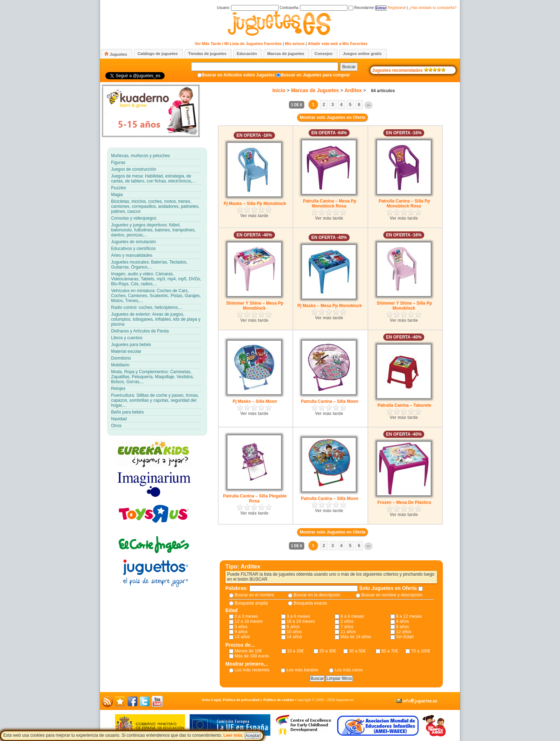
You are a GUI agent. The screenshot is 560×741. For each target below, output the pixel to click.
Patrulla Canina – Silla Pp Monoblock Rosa (404, 204)
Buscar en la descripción (317, 595)
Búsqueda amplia (251, 603)
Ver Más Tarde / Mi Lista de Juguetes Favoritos (238, 44)
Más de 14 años (356, 637)
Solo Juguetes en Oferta (389, 588)
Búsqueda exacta (310, 603)
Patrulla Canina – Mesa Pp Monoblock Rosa (329, 204)
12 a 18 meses (249, 621)
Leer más (233, 735)
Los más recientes (252, 670)
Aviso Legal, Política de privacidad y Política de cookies (248, 700)
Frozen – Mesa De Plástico (404, 502)
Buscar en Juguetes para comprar (315, 75)
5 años (241, 627)
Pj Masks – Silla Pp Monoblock (255, 204)
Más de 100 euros (252, 656)
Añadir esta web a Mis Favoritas (338, 44)
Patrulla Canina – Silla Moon (329, 401)
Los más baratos (302, 670)
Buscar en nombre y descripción (392, 595)
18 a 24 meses (301, 621)
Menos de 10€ (248, 651)
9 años (241, 632)
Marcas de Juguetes (315, 90)
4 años (402, 621)
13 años (242, 637)
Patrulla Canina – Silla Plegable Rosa (255, 499)
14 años (294, 637)
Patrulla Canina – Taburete (404, 405)
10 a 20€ (296, 651)
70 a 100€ (421, 651)
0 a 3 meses (246, 616)
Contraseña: (314, 8)
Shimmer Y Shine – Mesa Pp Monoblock (255, 306)
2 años (347, 621)
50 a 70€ (390, 651)
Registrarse (397, 8)
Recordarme (361, 8)
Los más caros (349, 670)
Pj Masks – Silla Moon (255, 401)
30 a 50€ (357, 651)
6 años (293, 627)
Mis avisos (295, 44)
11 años (348, 632)
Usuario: (248, 8)
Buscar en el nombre (254, 595)
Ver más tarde (254, 216)
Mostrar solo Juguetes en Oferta (332, 117)
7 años (347, 627)
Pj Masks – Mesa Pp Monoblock (330, 306)
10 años (294, 632)
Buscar (349, 67)
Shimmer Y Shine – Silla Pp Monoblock (404, 306)
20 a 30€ (328, 651)
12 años (404, 632)
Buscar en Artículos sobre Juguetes (238, 75)
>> (368, 105)
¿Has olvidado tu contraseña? (433, 8)
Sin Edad (405, 637)
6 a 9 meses (352, 616)
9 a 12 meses (409, 616)
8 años (402, 627)
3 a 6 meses (298, 616)
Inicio (279, 90)
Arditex (353, 90)
